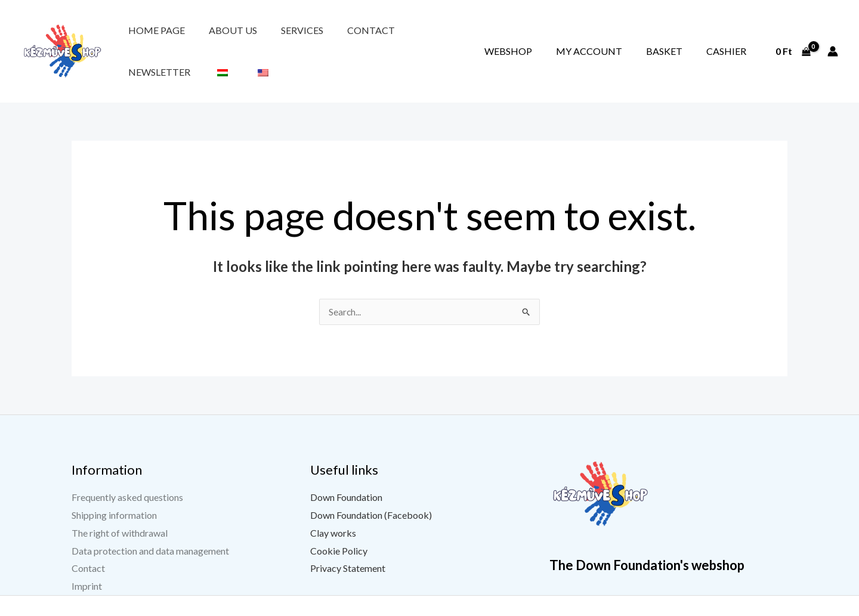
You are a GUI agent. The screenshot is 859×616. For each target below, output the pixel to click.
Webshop (567, 37)
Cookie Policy (339, 523)
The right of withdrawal (120, 505)
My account (631, 37)
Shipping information (114, 487)
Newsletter (375, 37)
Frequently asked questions (127, 470)
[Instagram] (710, 608)
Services (260, 37)
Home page (148, 37)
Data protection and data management (150, 523)
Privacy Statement (348, 541)
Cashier (735, 37)
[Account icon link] (833, 38)
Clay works (333, 505)
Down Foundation (346, 470)
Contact (313, 37)
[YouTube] (681, 608)
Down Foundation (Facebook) (371, 487)
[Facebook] (651, 608)
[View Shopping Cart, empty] (793, 38)
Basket (689, 37)
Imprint (87, 558)
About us (208, 37)
